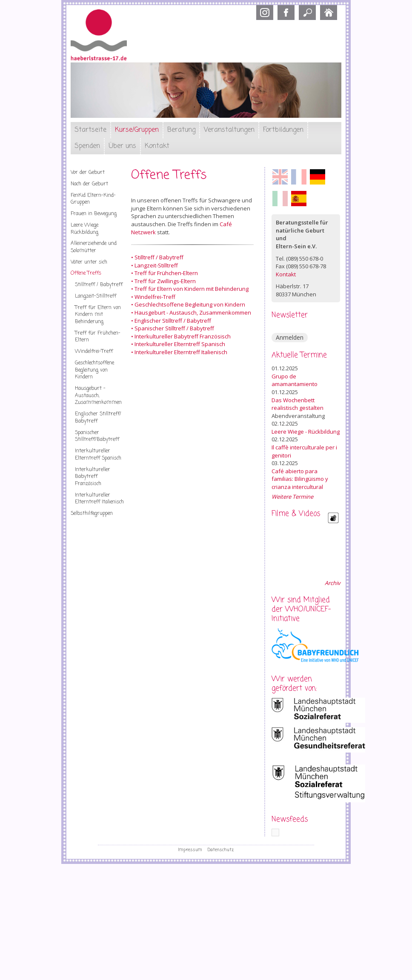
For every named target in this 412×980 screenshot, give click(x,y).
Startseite (90, 130)
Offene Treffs (86, 273)
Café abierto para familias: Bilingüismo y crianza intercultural (300, 479)
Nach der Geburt (89, 184)
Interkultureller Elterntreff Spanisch (98, 455)
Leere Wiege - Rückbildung (306, 432)
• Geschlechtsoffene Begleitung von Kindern (188, 304)
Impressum (190, 850)
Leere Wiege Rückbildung (84, 229)
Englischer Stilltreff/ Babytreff (98, 418)
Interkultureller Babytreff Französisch (93, 477)
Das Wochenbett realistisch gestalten (298, 404)
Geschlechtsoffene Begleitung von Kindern (94, 370)
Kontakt (157, 146)
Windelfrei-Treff (94, 352)
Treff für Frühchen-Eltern (98, 337)
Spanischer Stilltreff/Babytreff (97, 436)
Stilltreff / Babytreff (99, 285)
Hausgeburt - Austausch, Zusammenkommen (98, 396)
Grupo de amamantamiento (295, 380)
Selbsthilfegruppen (92, 514)
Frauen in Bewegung (94, 214)
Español (299, 199)
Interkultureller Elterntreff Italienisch (99, 499)
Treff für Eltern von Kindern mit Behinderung (98, 315)
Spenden (87, 146)
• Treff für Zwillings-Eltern (163, 281)
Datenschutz (221, 850)
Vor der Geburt (88, 173)
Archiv (332, 583)
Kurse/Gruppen (137, 130)
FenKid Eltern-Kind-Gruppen (93, 199)
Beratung (181, 130)
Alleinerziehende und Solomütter (94, 247)
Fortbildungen (283, 130)
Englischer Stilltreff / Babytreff (173, 321)
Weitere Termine (292, 497)
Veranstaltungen (229, 130)
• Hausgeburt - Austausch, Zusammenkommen (191, 312)
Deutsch (318, 177)
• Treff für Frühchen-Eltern (165, 273)
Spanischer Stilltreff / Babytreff (174, 328)
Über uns (122, 146)
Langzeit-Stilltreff (96, 296)
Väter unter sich (89, 262)
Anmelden (290, 337)
